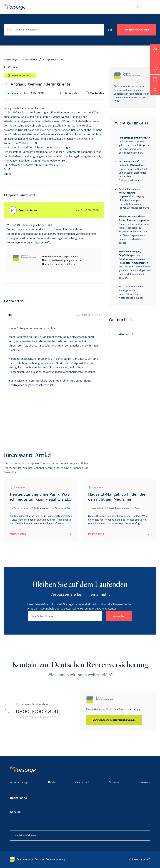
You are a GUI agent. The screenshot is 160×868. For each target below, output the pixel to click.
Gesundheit (82, 782)
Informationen (127, 294)
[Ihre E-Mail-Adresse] (65, 616)
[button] (155, 49)
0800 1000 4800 (40, 711)
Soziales (114, 782)
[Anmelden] (119, 616)
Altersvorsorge (19, 782)
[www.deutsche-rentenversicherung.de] (115, 720)
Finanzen (144, 782)
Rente (52, 782)
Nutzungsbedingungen (131, 298)
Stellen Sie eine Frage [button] (137, 30)
